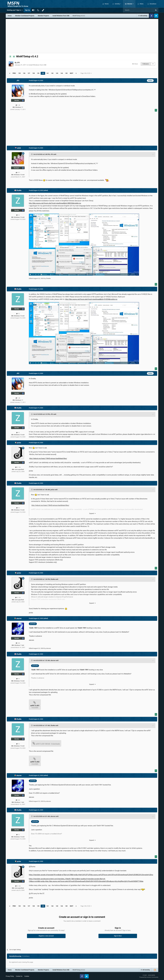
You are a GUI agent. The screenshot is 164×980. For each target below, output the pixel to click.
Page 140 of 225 (86, 73)
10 (18, 215)
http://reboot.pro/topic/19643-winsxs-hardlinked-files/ (48, 458)
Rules (141, 4)
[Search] (133, 10)
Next (71, 73)
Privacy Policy (10, 976)
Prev (14, 73)
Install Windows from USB (37, 65)
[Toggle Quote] (32, 154)
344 (18, 643)
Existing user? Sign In (15, 10)
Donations (153, 4)
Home (107, 4)
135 (19, 73)
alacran (19, 618)
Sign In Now (118, 936)
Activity (117, 4)
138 (34, 73)
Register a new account (46, 936)
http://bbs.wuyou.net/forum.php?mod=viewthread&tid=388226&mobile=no (55, 203)
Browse (130, 4)
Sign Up (27, 10)
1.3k (18, 105)
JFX (18, 63)
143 (57, 73)
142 (52, 73)
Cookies (27, 976)
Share (135, 64)
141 (48, 73)
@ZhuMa (33, 624)
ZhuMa (19, 190)
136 (24, 73)
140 (43, 73)
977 (18, 173)
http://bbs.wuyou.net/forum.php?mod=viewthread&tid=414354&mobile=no (91, 299)
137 (29, 73)
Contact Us (19, 976)
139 (38, 73)
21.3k (18, 467)
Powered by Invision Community (149, 977)
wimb (19, 148)
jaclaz (19, 443)
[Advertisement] (82, 35)
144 (62, 73)
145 (66, 73)
